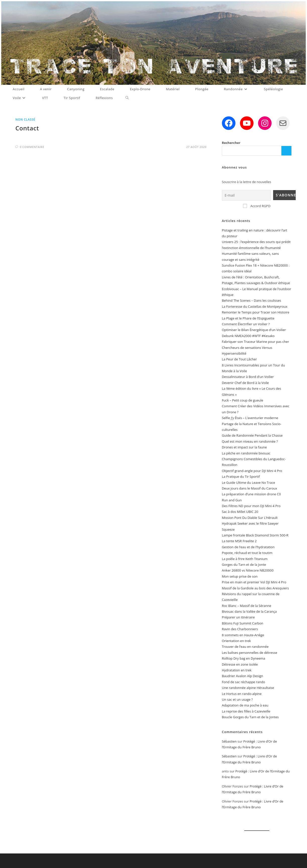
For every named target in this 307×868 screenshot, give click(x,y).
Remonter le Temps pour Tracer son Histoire (256, 312)
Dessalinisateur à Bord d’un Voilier (248, 377)
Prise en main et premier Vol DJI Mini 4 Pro (254, 582)
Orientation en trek (236, 641)
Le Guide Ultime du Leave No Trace (249, 483)
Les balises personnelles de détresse (250, 653)
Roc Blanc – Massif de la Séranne (247, 606)
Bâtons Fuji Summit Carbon (243, 623)
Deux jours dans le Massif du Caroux (250, 488)
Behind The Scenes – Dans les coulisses (252, 300)
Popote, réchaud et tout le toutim (247, 553)
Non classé (25, 120)
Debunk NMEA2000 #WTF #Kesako (248, 336)
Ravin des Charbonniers (240, 629)
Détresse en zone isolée (240, 664)
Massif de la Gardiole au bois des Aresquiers (255, 588)
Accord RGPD (257, 206)
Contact (27, 128)
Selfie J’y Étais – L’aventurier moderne (250, 418)
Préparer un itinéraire (238, 617)
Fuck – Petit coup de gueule (243, 400)
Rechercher (231, 143)
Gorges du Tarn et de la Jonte (244, 565)
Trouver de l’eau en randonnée (245, 647)
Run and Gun (232, 500)
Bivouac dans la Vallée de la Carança (249, 611)
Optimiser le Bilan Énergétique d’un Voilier (254, 330)
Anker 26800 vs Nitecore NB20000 (248, 570)
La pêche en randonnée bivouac (246, 453)
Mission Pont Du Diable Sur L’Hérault (250, 518)
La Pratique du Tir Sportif (241, 477)
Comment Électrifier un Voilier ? (246, 324)
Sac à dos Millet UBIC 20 (240, 512)
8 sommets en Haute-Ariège (243, 635)
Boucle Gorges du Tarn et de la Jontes (250, 717)
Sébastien (229, 741)
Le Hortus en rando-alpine (242, 694)
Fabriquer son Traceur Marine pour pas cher (256, 342)
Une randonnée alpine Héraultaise (248, 688)
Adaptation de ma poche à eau (245, 705)
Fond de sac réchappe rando (243, 682)
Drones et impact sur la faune (244, 447)
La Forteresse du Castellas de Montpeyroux (255, 306)
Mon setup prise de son (240, 576)
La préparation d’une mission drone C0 (251, 494)
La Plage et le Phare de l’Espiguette (248, 318)
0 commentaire (32, 147)
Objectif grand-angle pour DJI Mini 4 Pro (252, 471)
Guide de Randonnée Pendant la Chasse (252, 435)
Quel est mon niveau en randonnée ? (250, 441)
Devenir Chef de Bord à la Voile (245, 383)
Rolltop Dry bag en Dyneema (244, 658)
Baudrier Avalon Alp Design (243, 676)
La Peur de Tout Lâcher (239, 359)
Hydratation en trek (237, 670)
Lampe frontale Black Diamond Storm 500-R (255, 535)
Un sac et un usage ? (237, 699)
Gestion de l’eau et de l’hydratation (248, 547)
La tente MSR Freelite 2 (239, 541)
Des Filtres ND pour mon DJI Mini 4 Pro (251, 506)
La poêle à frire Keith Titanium (245, 559)
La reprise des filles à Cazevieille (246, 711)
